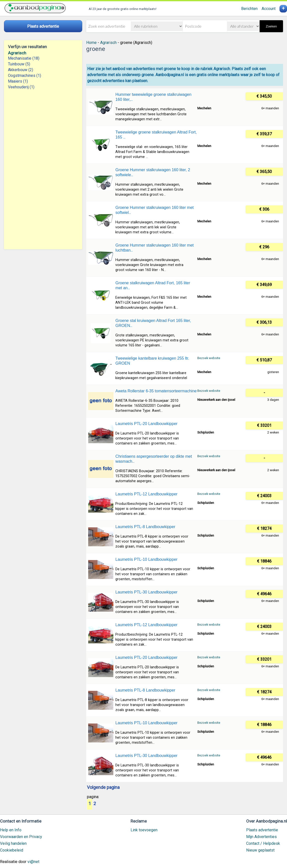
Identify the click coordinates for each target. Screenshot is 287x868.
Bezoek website (209, 358)
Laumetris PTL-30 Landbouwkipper (146, 592)
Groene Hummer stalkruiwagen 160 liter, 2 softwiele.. (153, 172)
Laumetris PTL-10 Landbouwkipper (146, 559)
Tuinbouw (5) (19, 64)
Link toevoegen (144, 830)
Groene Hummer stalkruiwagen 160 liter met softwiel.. (154, 210)
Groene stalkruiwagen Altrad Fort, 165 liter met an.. (153, 285)
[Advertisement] (43, 169)
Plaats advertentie (262, 830)
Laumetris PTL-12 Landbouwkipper (146, 494)
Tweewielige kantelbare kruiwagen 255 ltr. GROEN (152, 361)
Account (269, 9)
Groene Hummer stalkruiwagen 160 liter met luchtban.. (154, 248)
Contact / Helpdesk (263, 843)
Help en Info (11, 830)
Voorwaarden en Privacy (21, 837)
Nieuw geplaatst (260, 850)
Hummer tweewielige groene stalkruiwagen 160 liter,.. (153, 97)
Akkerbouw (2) (21, 70)
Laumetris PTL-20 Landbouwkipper (146, 424)
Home (91, 43)
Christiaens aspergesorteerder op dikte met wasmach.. (154, 459)
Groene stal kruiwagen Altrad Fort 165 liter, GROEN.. (153, 323)
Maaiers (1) (18, 81)
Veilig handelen (13, 843)
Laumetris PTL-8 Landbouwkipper (145, 527)
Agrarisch (17, 53)
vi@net (33, 862)
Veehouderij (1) (21, 87)
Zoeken (271, 26)
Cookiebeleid (12, 850)
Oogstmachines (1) (25, 75)
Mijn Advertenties (261, 837)
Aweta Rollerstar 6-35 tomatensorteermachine (156, 391)
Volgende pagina (103, 788)
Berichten (249, 9)
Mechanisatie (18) (24, 58)
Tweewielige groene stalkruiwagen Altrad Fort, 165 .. (156, 135)
